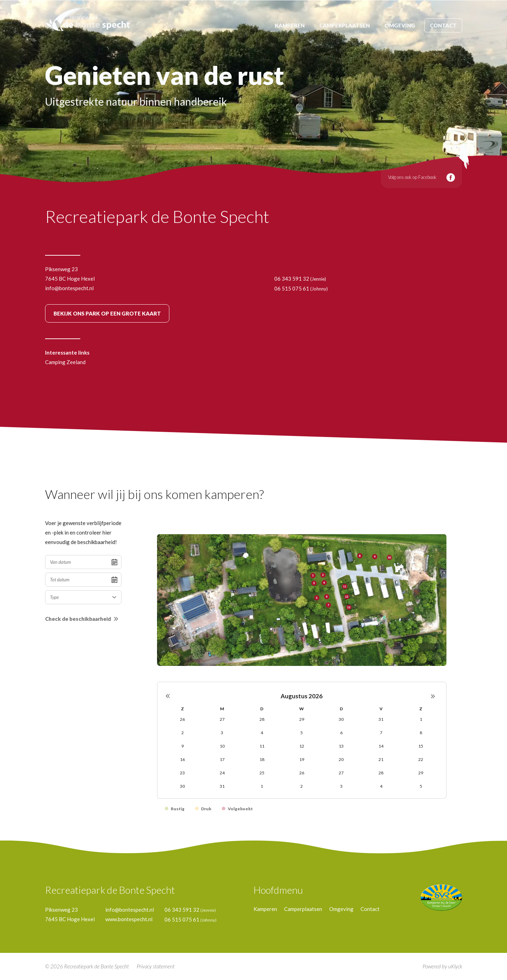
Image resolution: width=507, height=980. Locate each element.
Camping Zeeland (65, 362)
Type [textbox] (54, 597)
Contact (443, 25)
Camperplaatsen (345, 25)
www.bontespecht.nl (129, 919)
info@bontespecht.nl (69, 288)
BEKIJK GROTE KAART (107, 313)
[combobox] (83, 597)
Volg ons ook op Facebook (412, 177)
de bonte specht (87, 19)
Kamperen (290, 25)
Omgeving (400, 25)
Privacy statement (156, 966)
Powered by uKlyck (442, 966)
